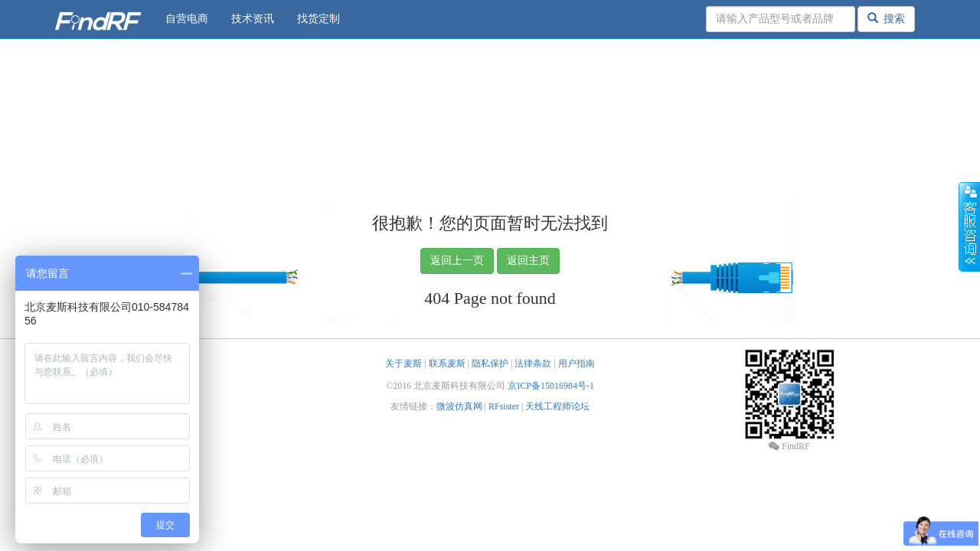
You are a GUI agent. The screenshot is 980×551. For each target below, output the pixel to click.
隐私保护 (490, 364)
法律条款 (533, 364)
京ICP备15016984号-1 (551, 386)
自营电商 (187, 19)
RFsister (504, 406)
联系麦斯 (447, 364)
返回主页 (528, 261)
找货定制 (318, 19)
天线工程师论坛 (557, 406)
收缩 (969, 227)
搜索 (886, 18)
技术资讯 (253, 19)
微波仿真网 (459, 406)
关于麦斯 (403, 364)
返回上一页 (457, 261)
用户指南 (577, 364)
